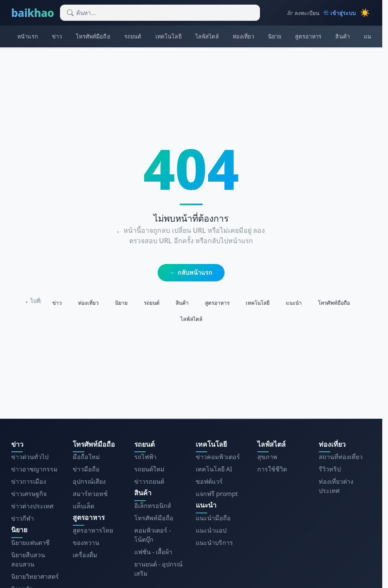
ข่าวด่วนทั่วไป (30, 457)
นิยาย (275, 36)
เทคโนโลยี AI (214, 469)
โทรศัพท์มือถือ (93, 36)
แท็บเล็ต (83, 506)
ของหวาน (86, 543)
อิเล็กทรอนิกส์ (153, 506)
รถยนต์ (133, 36)
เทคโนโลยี (168, 36)
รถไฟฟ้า (145, 457)
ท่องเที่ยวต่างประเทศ (336, 486)
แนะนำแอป (211, 530)
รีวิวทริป (330, 469)
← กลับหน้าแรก (191, 272)
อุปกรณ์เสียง (89, 481)
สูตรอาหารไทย (93, 530)
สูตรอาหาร (308, 36)
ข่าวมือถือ (86, 469)
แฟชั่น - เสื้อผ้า (153, 552)
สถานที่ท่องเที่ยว (341, 457)
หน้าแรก (28, 36)
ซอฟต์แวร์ (209, 481)
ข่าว (57, 36)
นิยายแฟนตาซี (30, 543)
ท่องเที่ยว (243, 36)
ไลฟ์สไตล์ (207, 36)
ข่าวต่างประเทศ (32, 506)
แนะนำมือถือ (213, 518)
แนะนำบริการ (214, 543)
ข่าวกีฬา (22, 518)
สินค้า (343, 36)
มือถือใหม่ (86, 457)
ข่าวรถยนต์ (149, 481)
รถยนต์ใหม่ (149, 469)
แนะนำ (294, 303)
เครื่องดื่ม (85, 555)
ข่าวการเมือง (29, 481)
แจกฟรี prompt (217, 494)
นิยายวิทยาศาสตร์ (35, 576)
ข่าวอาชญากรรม (34, 469)
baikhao (32, 13)
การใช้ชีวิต (272, 469)
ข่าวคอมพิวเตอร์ (218, 457)
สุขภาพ (267, 457)
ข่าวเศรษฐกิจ (29, 494)
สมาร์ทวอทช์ (90, 494)
